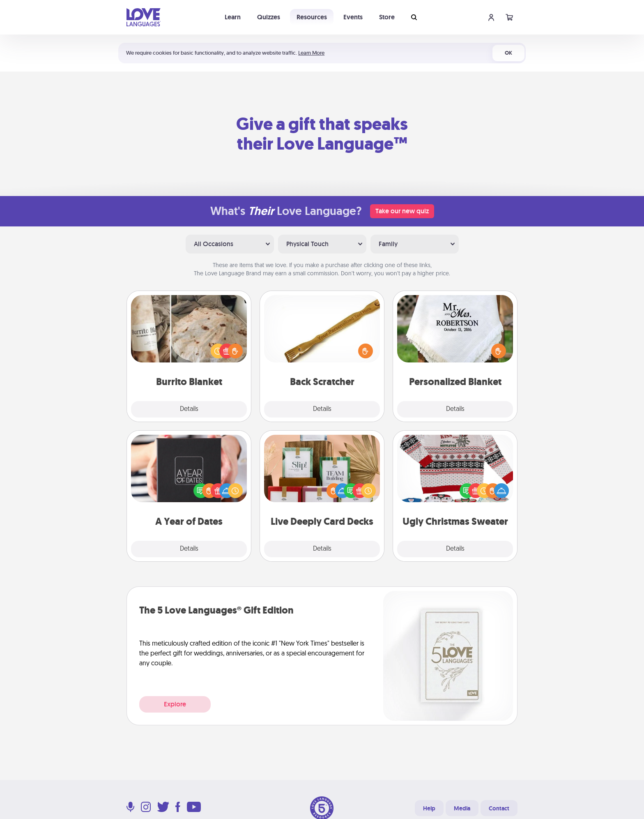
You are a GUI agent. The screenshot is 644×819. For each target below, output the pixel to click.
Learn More (311, 53)
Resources (312, 17)
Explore (175, 704)
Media (462, 808)
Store (387, 17)
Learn (233, 17)
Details (189, 409)
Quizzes (269, 17)
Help (429, 808)
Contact (499, 808)
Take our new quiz (402, 211)
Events (353, 17)
